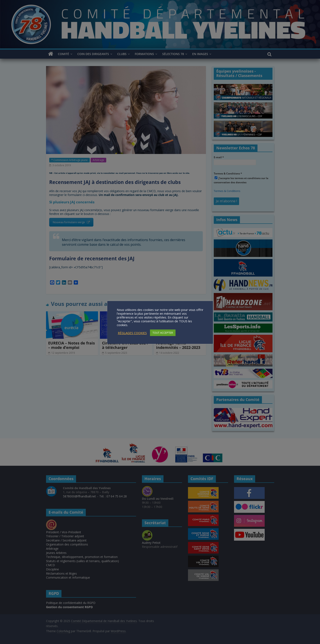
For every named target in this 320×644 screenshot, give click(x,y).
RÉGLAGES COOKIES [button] (132, 333)
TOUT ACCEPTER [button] (163, 333)
